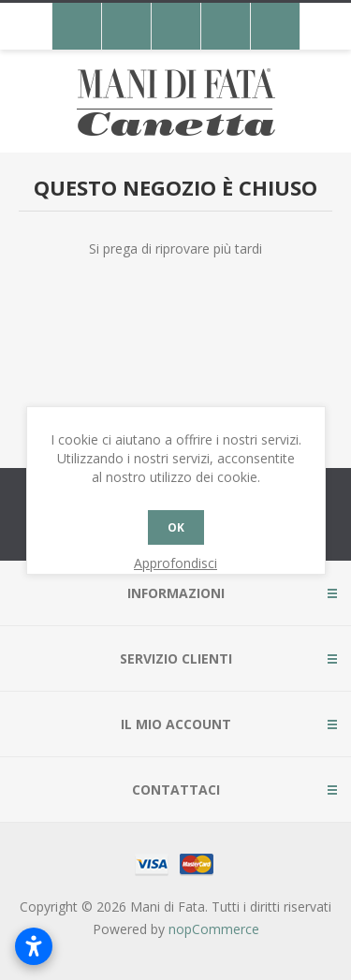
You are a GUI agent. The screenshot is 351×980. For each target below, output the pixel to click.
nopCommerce (214, 929)
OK (176, 527)
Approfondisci (175, 563)
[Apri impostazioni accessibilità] (34, 946)
